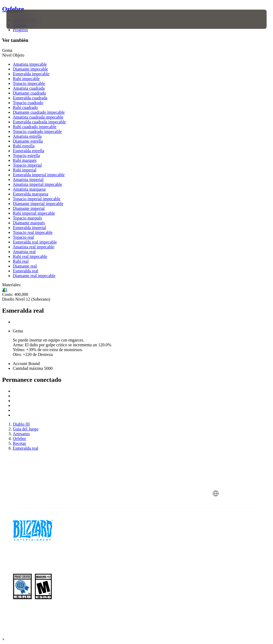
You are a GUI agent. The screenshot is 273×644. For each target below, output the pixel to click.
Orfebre (13, 9)
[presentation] (22, 19)
